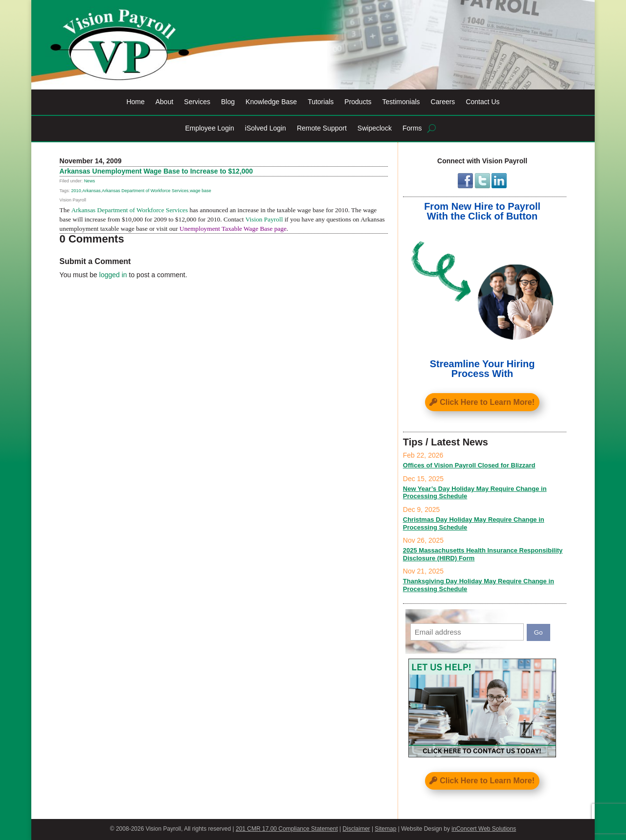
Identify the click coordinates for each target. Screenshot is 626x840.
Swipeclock (375, 128)
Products (358, 102)
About (165, 102)
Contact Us (482, 102)
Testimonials (401, 102)
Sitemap (385, 829)
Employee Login (209, 128)
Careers (443, 102)
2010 (76, 191)
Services (197, 102)
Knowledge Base (271, 102)
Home (135, 102)
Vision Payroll (264, 219)
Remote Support (322, 128)
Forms (412, 128)
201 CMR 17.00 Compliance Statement (287, 829)
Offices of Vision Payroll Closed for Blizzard (469, 465)
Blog (228, 102)
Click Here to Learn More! (487, 402)
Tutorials (321, 102)
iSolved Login (266, 128)
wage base (201, 191)
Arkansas (91, 191)
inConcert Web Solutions (484, 829)
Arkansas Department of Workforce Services (145, 191)
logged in (113, 275)
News (90, 181)
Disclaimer (357, 829)
